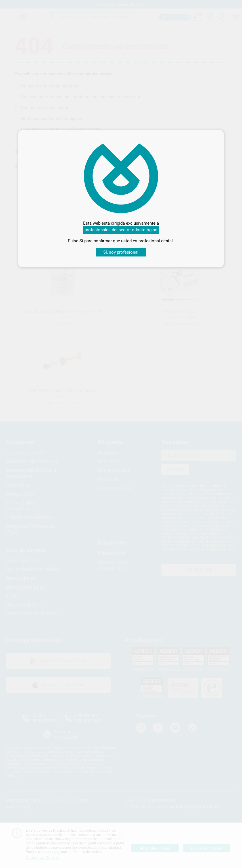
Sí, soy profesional (121, 252)
